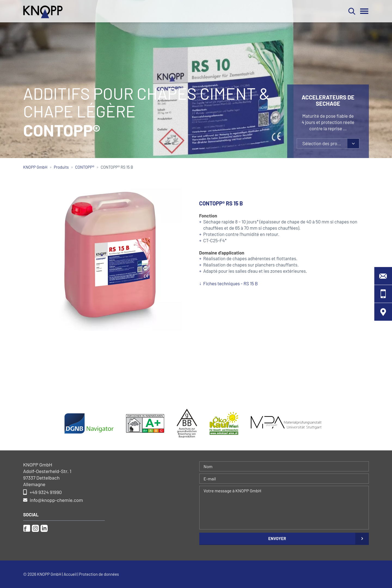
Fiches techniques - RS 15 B (231, 283)
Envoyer (277, 538)
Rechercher (352, 11)
